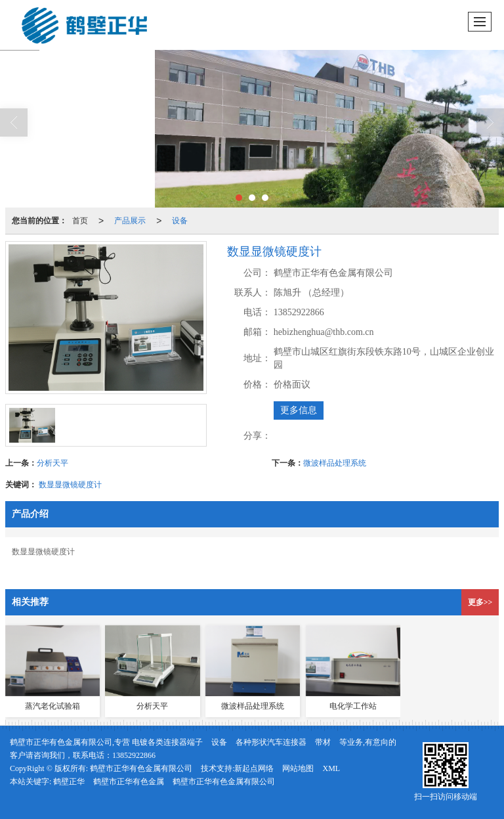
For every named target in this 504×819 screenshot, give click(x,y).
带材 (323, 742)
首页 (80, 221)
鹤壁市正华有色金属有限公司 (141, 768)
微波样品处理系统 (335, 463)
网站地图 (298, 768)
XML (331, 768)
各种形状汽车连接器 (271, 742)
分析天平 (52, 463)
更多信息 (299, 410)
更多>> (480, 602)
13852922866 (134, 755)
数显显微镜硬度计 (70, 485)
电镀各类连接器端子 (167, 742)
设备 (180, 221)
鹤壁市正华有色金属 (129, 782)
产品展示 (130, 221)
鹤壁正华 (69, 782)
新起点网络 (254, 768)
